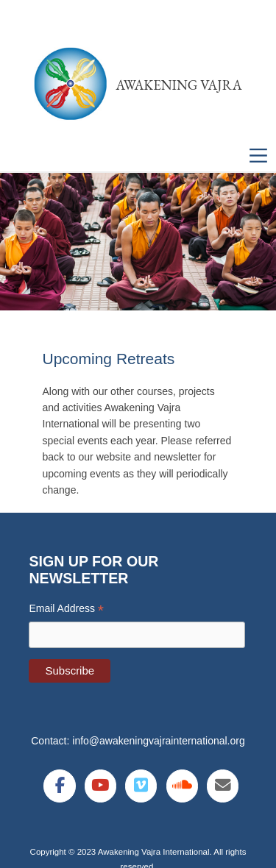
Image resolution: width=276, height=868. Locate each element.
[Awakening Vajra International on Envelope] (223, 786)
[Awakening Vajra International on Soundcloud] (182, 786)
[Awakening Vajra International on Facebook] (59, 786)
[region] (138, 242)
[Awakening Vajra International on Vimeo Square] (141, 786)
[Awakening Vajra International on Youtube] (100, 786)
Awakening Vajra (179, 85)
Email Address (66, 609)
